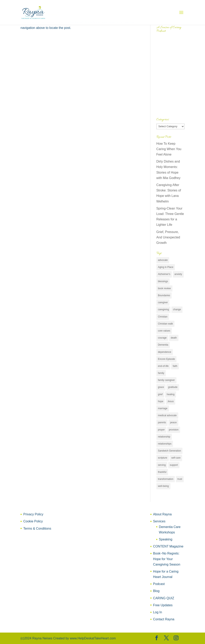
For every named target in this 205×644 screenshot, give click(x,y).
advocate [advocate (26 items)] (163, 260)
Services (159, 521)
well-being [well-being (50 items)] (163, 486)
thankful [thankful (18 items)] (162, 472)
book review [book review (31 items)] (164, 288)
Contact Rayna (164, 619)
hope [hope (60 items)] (161, 401)
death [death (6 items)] (174, 338)
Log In (158, 612)
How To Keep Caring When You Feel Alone (169, 149)
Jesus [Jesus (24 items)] (171, 401)
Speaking (166, 539)
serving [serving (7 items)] (162, 465)
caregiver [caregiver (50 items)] (163, 302)
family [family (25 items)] (161, 373)
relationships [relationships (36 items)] (165, 444)
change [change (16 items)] (177, 309)
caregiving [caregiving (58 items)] (163, 309)
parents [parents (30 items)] (162, 422)
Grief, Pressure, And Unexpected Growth (168, 237)
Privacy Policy (33, 514)
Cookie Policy (33, 521)
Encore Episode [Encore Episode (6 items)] (167, 359)
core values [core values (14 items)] (164, 331)
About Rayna (162, 514)
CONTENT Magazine (168, 546)
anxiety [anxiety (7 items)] (178, 274)
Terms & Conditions (37, 529)
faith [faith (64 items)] (175, 366)
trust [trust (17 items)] (180, 479)
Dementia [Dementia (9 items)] (163, 345)
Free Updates (163, 605)
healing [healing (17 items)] (171, 394)
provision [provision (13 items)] (174, 430)
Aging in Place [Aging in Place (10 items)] (166, 267)
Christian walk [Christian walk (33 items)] (166, 324)
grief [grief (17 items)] (160, 394)
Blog (156, 591)
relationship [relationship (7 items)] (164, 437)
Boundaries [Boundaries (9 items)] (164, 295)
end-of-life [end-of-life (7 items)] (163, 366)
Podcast (159, 584)
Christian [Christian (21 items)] (163, 317)
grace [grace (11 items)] (161, 387)
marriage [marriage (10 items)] (163, 408)
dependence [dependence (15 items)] (165, 352)
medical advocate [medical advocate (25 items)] (167, 415)
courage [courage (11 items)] (162, 338)
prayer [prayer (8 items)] (161, 430)
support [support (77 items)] (174, 465)
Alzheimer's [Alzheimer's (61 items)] (164, 274)
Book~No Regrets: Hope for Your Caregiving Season (167, 559)
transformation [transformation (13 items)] (166, 479)
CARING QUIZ (164, 598)
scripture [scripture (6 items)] (163, 458)
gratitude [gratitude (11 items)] (173, 387)
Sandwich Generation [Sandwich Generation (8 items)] (170, 451)
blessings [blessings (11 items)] (163, 281)
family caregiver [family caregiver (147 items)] (166, 380)
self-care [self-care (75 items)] (176, 458)
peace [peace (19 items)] (173, 422)
